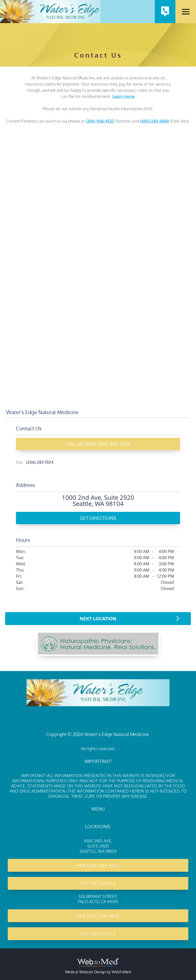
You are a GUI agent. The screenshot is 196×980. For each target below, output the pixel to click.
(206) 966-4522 (100, 121)
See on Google (98, 883)
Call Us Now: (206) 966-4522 (98, 444)
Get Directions (98, 518)
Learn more (123, 96)
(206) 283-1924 (40, 462)
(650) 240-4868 (155, 121)
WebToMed (121, 972)
